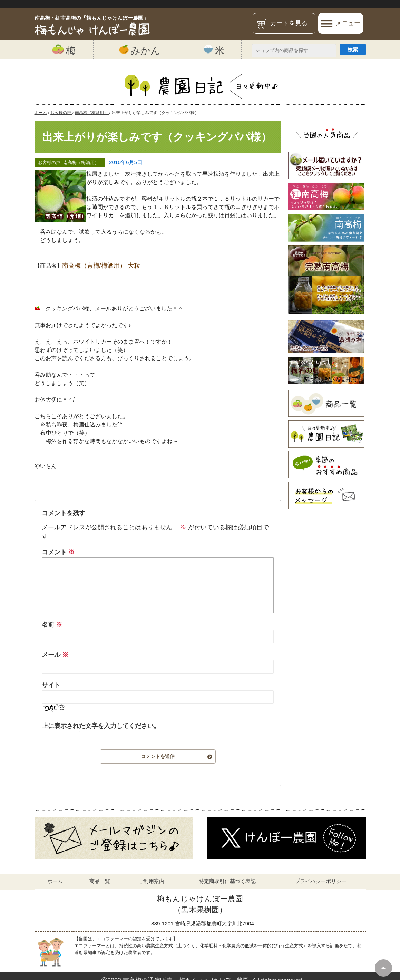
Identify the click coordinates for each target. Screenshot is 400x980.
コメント (58, 552)
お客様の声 (49, 162)
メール (55, 655)
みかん (140, 50)
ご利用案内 (151, 881)
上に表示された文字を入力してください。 (101, 726)
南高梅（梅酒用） (81, 162)
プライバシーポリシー (321, 881)
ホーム (55, 881)
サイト (51, 685)
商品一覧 (100, 881)
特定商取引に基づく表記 (227, 881)
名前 (52, 625)
